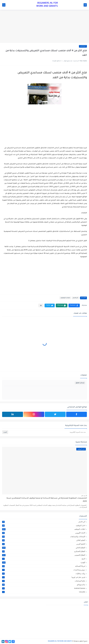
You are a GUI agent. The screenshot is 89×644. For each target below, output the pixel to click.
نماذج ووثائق (44, 585)
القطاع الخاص (44, 548)
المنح (44, 559)
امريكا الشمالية (44, 566)
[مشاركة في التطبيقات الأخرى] (41, 305)
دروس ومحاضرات (44, 570)
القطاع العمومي (44, 555)
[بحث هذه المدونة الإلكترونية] (48, 432)
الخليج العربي (44, 544)
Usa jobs (44, 592)
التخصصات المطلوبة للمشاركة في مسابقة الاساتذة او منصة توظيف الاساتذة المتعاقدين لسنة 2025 (47, 500)
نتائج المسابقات (44, 581)
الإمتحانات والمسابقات (44, 537)
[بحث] (4, 5)
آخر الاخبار (83, 46)
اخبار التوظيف (44, 525)
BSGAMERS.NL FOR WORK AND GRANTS (47, 5)
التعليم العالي (44, 540)
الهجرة (44, 562)
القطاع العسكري (44, 551)
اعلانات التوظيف (65, 298)
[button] (74, 305)
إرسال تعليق (80, 383)
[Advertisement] (44, 27)
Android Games (44, 588)
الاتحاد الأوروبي (44, 533)
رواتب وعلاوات (44, 573)
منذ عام (83, 496)
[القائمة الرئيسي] (85, 5)
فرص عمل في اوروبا (44, 577)
